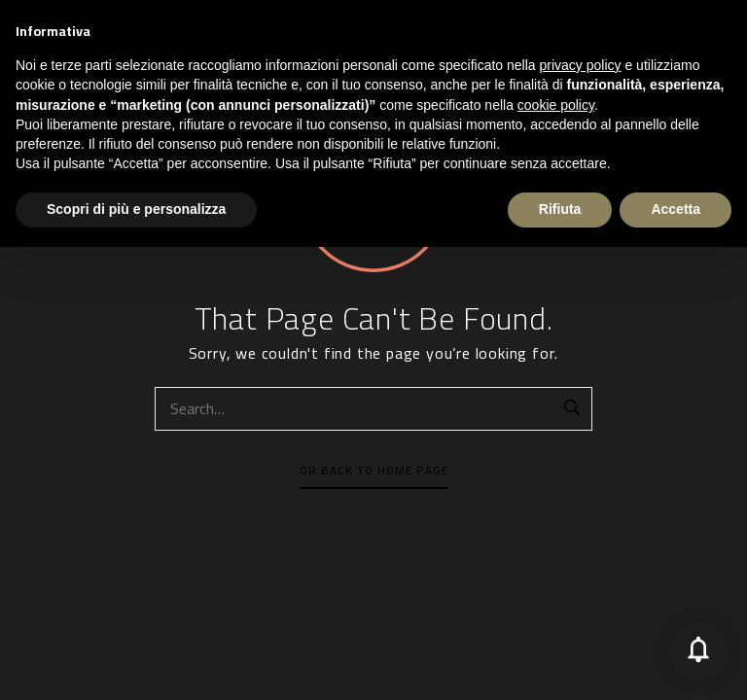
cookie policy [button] (556, 559)
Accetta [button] (676, 662)
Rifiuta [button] (560, 662)
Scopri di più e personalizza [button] (136, 662)
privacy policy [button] (581, 518)
